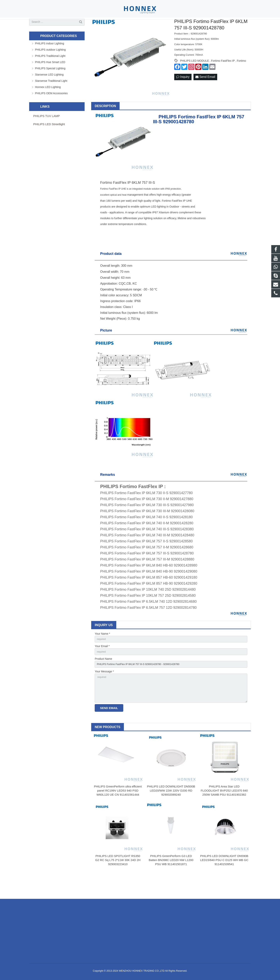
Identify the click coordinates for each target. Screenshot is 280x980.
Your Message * (104, 690)
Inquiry (183, 93)
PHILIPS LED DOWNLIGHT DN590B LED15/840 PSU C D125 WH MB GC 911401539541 (224, 882)
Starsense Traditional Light (51, 96)
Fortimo (241, 76)
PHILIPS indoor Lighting (49, 59)
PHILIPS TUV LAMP (46, 132)
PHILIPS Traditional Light (50, 71)
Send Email (205, 93)
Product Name (103, 676)
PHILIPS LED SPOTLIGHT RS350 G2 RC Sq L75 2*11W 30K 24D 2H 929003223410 (118, 882)
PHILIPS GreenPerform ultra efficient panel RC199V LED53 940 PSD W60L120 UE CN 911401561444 (118, 812)
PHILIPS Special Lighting (50, 84)
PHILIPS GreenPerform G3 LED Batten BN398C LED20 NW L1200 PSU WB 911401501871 (171, 882)
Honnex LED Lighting (48, 103)
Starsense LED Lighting (49, 90)
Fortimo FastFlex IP (223, 76)
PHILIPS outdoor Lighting (50, 65)
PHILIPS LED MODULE (195, 76)
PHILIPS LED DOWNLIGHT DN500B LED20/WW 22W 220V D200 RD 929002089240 (171, 812)
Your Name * (102, 649)
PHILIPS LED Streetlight (49, 140)
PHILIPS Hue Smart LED (50, 78)
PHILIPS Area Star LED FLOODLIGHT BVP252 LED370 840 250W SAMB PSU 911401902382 (224, 812)
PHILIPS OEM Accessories (51, 109)
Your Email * (102, 663)
